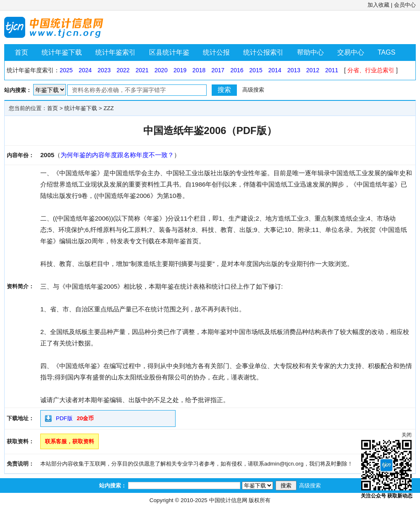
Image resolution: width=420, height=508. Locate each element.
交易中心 (351, 52)
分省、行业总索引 (371, 70)
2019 (180, 70)
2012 (313, 70)
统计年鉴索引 (115, 52)
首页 (21, 52)
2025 (66, 70)
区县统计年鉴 (169, 52)
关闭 (407, 435)
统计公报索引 (263, 52)
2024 (85, 70)
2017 (218, 70)
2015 (256, 70)
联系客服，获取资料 (70, 441)
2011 (332, 70)
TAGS (386, 52)
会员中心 (405, 5)
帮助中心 (310, 52)
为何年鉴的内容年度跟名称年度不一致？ (117, 155)
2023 (104, 70)
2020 (161, 70)
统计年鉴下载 (62, 52)
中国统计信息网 (228, 500)
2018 (199, 70)
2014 (275, 70)
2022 (123, 70)
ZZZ (108, 108)
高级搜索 (253, 90)
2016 (237, 70)
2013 (294, 70)
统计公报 (216, 52)
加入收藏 (378, 5)
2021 (142, 70)
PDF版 (64, 418)
